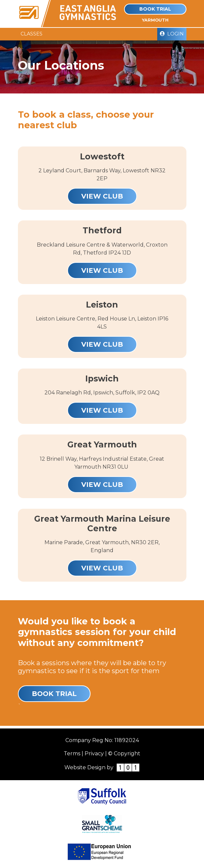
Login (172, 34)
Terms (72, 753)
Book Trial (155, 9)
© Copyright (124, 753)
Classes (32, 34)
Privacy (94, 753)
